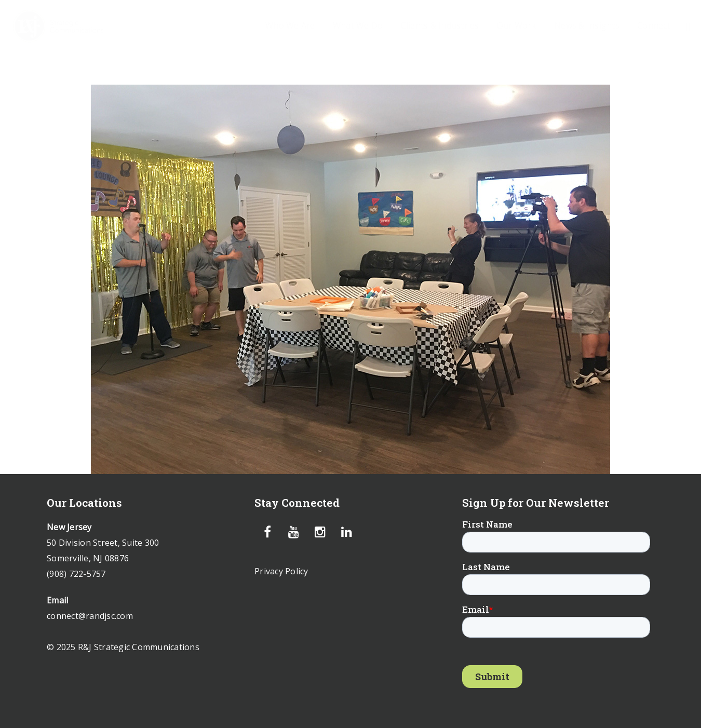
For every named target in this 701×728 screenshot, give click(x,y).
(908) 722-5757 (76, 574)
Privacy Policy (281, 571)
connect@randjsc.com (90, 616)
